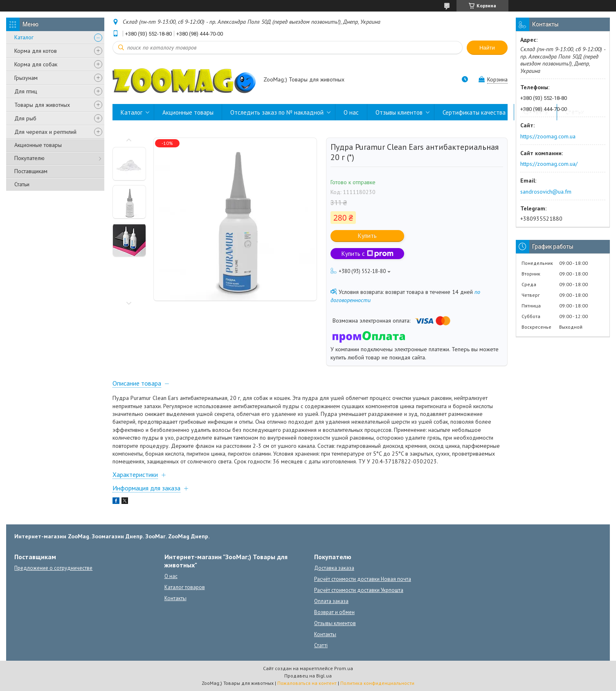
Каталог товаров (185, 587)
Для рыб (25, 118)
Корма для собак (36, 64)
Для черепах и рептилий (45, 132)
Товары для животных (42, 105)
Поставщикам (31, 171)
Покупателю (29, 158)
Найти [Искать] (487, 48)
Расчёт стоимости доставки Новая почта (363, 579)
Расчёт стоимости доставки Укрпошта (359, 590)
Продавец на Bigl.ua (308, 676)
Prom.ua (344, 668)
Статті (321, 645)
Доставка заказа (334, 568)
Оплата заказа (331, 601)
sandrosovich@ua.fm (546, 192)
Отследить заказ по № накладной (277, 112)
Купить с (368, 254)
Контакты (535, 112)
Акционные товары (38, 145)
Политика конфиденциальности (377, 683)
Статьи (22, 184)
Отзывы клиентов (399, 112)
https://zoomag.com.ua (548, 136)
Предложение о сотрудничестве (53, 568)
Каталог (24, 37)
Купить (367, 236)
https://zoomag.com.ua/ (549, 164)
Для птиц (26, 91)
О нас (351, 112)
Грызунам (26, 78)
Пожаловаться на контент (307, 683)
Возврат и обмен (334, 612)
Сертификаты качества (474, 112)
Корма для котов (36, 51)
